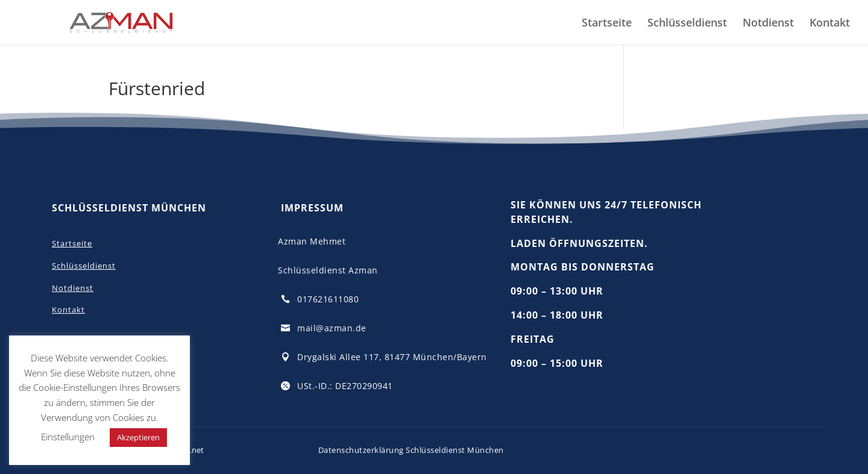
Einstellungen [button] (68, 437)
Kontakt (830, 24)
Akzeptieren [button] (138, 437)
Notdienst (768, 24)
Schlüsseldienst (687, 24)
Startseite (607, 24)
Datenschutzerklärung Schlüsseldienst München (411, 450)
